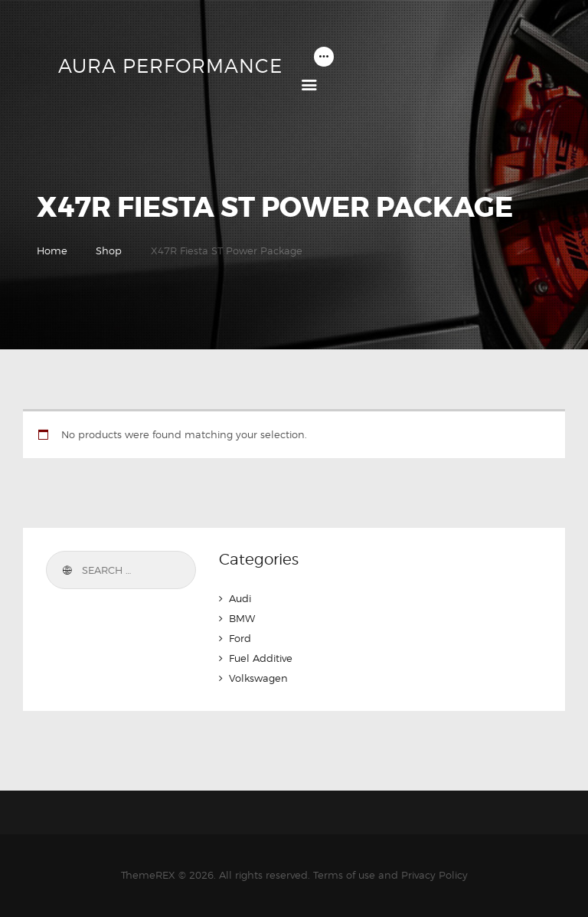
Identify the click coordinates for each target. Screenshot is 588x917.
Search (66, 570)
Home (52, 251)
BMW (242, 618)
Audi (240, 598)
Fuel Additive (261, 658)
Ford (240, 638)
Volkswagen (258, 678)
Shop (109, 251)
